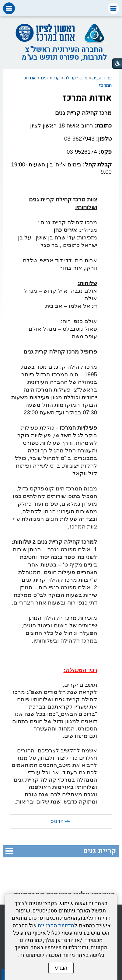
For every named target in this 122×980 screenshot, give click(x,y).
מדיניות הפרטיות (56, 926)
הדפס (57, 821)
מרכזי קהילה (76, 78)
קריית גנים (50, 78)
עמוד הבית (102, 78)
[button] (113, 8)
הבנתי (61, 968)
